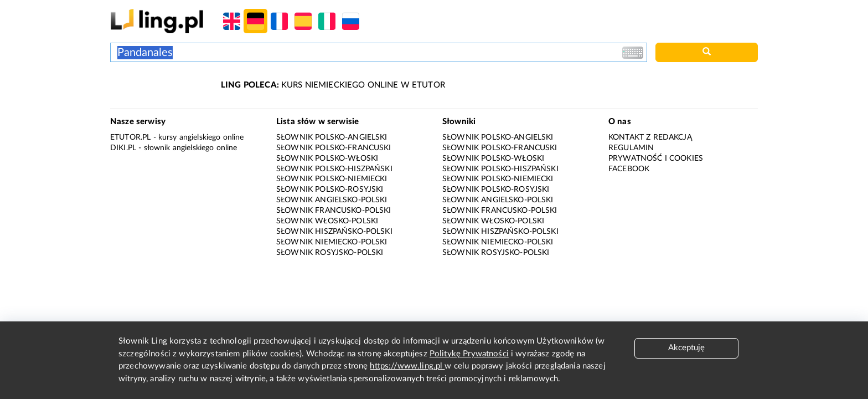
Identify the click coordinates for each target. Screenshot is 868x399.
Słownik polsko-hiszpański (334, 169)
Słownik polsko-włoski (327, 158)
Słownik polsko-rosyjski (330, 190)
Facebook (629, 169)
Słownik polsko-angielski (332, 137)
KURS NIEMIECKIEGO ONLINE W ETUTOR (333, 85)
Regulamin (631, 148)
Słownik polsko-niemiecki (332, 179)
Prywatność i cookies (656, 158)
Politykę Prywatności (469, 354)
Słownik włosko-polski (327, 221)
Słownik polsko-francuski (334, 148)
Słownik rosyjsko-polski (330, 253)
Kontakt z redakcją (650, 137)
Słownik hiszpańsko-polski (334, 232)
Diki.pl (123, 148)
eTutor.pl (130, 137)
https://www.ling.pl (407, 366)
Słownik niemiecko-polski (332, 242)
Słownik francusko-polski (334, 211)
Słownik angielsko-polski (332, 200)
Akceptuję (686, 348)
